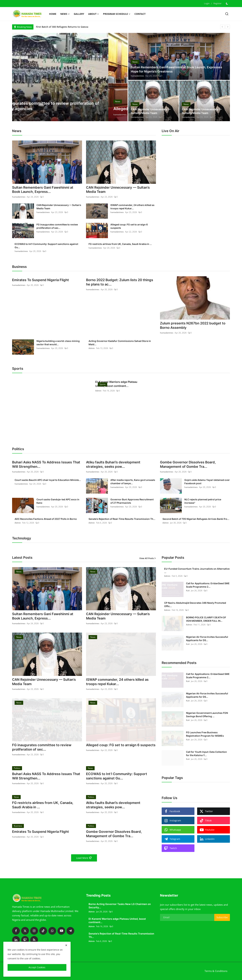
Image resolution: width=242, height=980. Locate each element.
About (94, 14)
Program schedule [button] (117, 14)
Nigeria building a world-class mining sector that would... (58, 343)
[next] (228, 27)
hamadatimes (24, 115)
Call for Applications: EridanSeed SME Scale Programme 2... (208, 585)
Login (207, 3)
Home (53, 14)
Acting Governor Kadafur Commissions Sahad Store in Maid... (120, 343)
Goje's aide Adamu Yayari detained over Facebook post (207, 482)
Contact (140, 14)
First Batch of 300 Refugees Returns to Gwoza (62, 27)
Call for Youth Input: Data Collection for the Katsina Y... (206, 754)
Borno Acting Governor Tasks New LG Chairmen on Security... (120, 906)
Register (217, 3)
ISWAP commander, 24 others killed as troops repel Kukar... (132, 207)
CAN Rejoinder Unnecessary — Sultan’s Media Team (151, 111)
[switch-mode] (227, 4)
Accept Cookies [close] (37, 967)
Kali (188, 591)
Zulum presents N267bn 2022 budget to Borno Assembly (193, 326)
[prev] (222, 27)
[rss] (34, 940)
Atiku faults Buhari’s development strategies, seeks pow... (113, 465)
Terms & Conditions (216, 971)
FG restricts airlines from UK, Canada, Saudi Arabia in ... (120, 244)
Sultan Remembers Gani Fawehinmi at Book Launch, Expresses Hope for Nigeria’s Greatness (176, 69)
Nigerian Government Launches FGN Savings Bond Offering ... (207, 715)
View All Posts (148, 558)
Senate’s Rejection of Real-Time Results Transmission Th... (122, 519)
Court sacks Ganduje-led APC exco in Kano (58, 501)
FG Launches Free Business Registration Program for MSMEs (205, 734)
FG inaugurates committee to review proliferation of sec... (57, 226)
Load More (84, 858)
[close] (66, 945)
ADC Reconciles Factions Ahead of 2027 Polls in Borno (46, 519)
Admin (92, 348)
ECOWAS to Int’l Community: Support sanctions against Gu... (46, 246)
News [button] (65, 14)
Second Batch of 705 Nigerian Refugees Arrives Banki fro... (196, 519)
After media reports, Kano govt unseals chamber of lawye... (133, 482)
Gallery (79, 14)
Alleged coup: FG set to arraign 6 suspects (129, 226)
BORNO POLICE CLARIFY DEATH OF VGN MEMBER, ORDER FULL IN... (206, 619)
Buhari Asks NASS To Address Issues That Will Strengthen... (46, 465)
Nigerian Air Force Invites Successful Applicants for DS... (207, 639)
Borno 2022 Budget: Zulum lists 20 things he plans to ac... (120, 282)
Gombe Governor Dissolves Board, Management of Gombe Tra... (188, 465)
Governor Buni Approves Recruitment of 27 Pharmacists (132, 501)
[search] (227, 14)
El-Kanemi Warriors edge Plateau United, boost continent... (116, 384)
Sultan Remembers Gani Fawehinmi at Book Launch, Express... (43, 190)
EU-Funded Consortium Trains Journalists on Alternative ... (197, 570)
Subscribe (222, 917)
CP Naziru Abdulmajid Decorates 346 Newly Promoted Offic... (195, 604)
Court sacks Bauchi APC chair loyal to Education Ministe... (48, 480)
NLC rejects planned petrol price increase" (203, 501)
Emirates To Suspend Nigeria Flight (41, 280)
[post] (70, 77)
